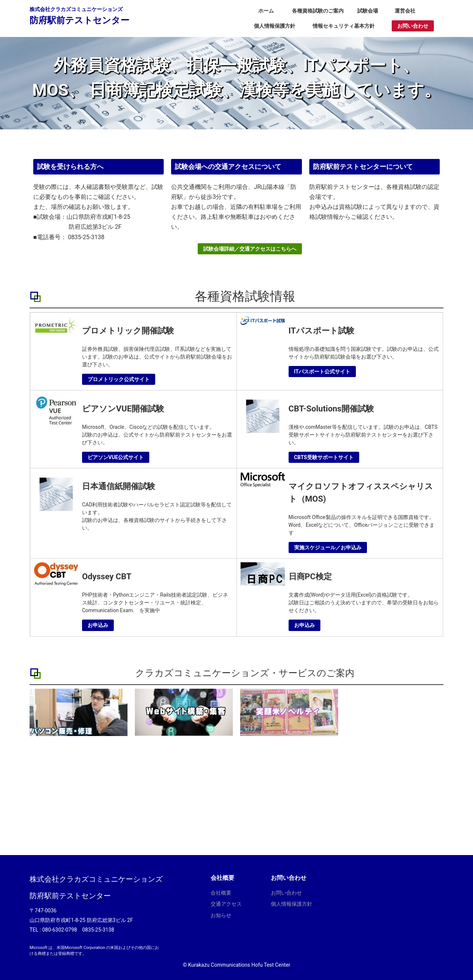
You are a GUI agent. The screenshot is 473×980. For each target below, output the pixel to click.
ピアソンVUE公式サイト (116, 457)
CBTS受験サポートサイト (324, 457)
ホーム (266, 11)
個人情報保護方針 (275, 26)
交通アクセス (226, 904)
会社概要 (221, 893)
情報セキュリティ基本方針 (344, 26)
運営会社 (405, 11)
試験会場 (368, 11)
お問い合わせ (413, 26)
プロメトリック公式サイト (119, 379)
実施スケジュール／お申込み (328, 547)
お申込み (98, 625)
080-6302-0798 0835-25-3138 (78, 930)
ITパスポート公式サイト (322, 372)
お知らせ (221, 915)
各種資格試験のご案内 (318, 11)
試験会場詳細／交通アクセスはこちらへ (250, 252)
